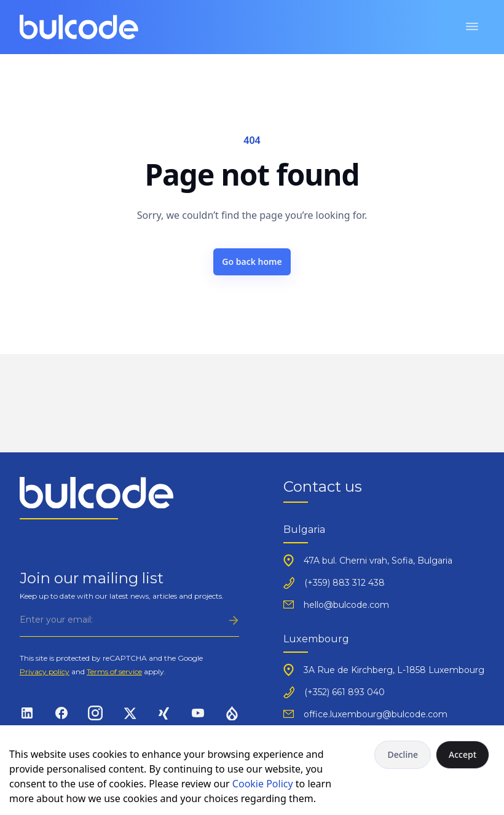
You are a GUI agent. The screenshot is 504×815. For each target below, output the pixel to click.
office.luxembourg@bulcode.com (376, 714)
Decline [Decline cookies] (403, 754)
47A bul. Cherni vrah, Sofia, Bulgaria (378, 561)
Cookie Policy (263, 784)
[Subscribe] (129, 620)
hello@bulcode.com (346, 605)
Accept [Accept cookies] (463, 754)
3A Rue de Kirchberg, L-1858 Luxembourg (394, 670)
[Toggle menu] (472, 27)
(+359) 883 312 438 (345, 583)
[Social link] (27, 712)
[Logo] (79, 27)
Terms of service (114, 671)
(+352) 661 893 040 (345, 692)
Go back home (252, 262)
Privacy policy (45, 671)
